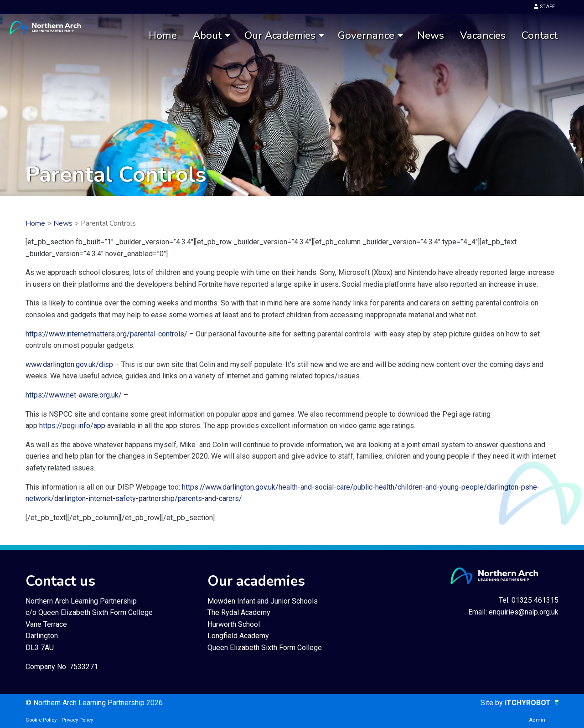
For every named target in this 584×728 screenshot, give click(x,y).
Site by (493, 703)
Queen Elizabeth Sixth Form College (265, 648)
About (207, 35)
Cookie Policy (41, 720)
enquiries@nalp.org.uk (524, 612)
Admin (537, 720)
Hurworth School (234, 624)
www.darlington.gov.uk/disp (69, 364)
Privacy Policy (77, 720)
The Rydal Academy (239, 612)
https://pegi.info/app (72, 426)
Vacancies (483, 35)
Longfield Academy (238, 636)
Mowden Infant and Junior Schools (263, 601)
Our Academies (280, 35)
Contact (540, 35)
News (431, 35)
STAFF (544, 7)
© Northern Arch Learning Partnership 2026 (94, 703)
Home (163, 35)
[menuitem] (163, 36)
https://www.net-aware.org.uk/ (74, 395)
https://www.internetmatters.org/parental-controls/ (106, 334)
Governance (366, 35)
